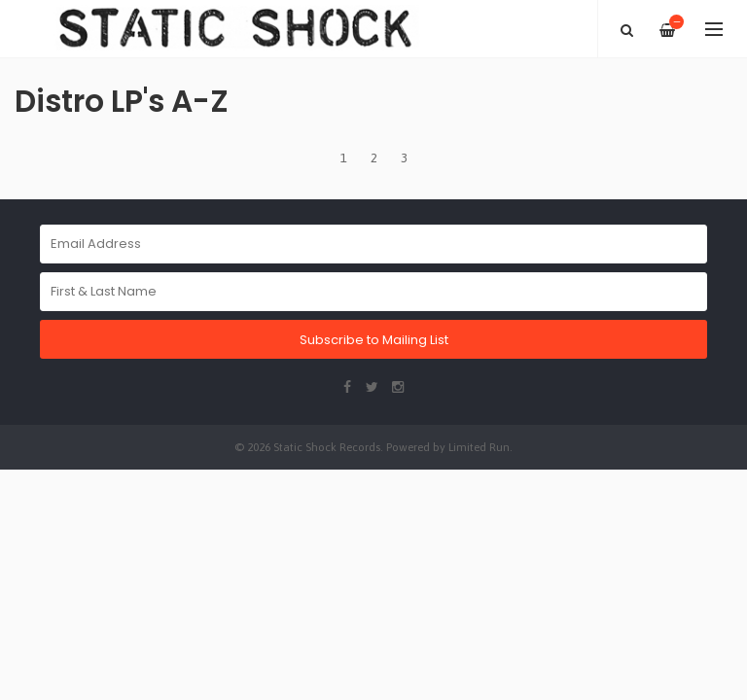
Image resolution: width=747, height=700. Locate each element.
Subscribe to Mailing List (374, 340)
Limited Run (479, 447)
